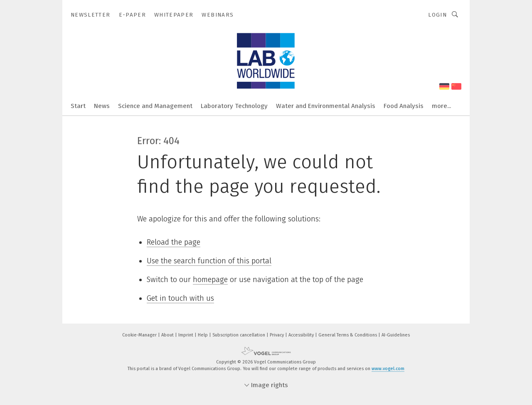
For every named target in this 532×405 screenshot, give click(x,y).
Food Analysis (404, 106)
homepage (210, 280)
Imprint (186, 335)
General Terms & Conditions (348, 335)
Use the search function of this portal (209, 261)
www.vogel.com (388, 369)
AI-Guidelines (396, 335)
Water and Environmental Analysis (326, 106)
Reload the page (174, 242)
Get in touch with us (180, 298)
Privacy (277, 335)
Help (203, 335)
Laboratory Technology (234, 106)
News (102, 106)
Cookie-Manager (140, 335)
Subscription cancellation (239, 335)
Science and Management (155, 106)
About (168, 335)
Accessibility (302, 335)
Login (437, 15)
